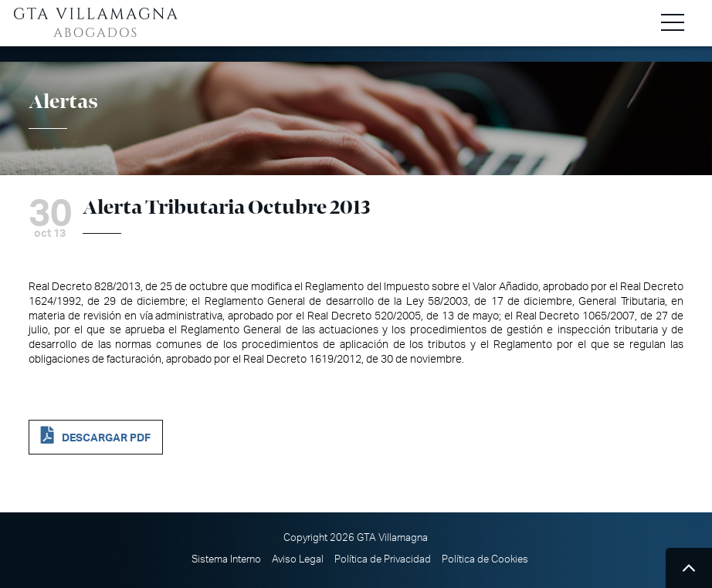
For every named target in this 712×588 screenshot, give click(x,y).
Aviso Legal (298, 559)
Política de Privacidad (383, 559)
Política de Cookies (485, 559)
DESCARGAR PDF (106, 438)
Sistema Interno (226, 559)
